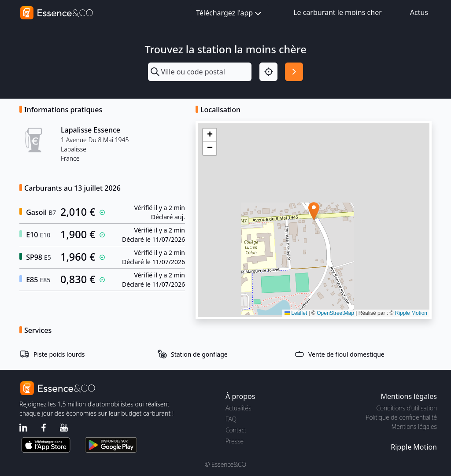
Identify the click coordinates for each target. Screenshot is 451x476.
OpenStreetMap (335, 313)
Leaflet (296, 313)
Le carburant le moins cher (338, 12)
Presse (235, 441)
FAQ (231, 419)
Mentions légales (414, 426)
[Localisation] (268, 72)
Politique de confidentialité (401, 417)
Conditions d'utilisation (407, 408)
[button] (314, 211)
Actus (419, 12)
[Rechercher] (294, 72)
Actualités (238, 408)
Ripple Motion (411, 313)
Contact (236, 430)
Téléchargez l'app (229, 13)
